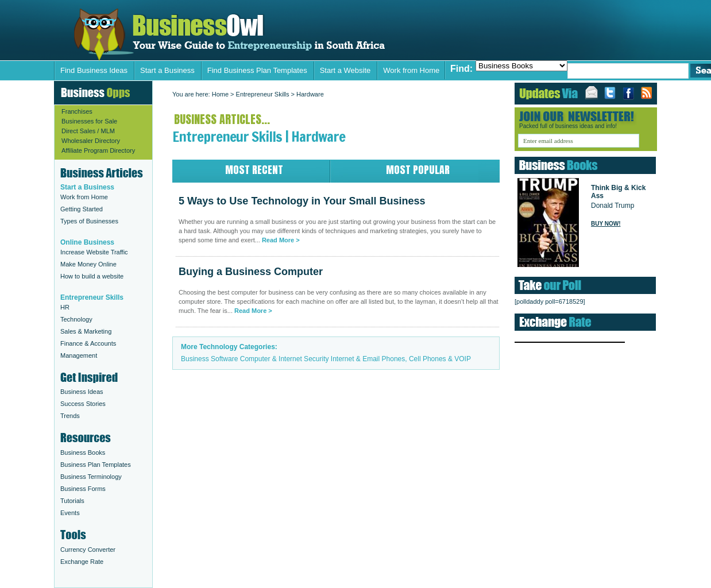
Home (220, 94)
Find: (461, 69)
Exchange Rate (82, 562)
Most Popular (418, 170)
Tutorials (72, 501)
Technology (76, 319)
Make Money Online (88, 264)
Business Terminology (91, 477)
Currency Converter (88, 550)
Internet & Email (355, 359)
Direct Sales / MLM (88, 131)
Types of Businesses (89, 221)
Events (70, 513)
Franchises (77, 111)
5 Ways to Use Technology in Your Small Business (231, 35)
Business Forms (83, 489)
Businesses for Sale (89, 121)
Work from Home (411, 70)
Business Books (83, 452)
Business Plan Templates (96, 465)
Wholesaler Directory (91, 141)
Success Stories (83, 404)
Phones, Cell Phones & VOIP (426, 359)
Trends (70, 416)
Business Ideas (82, 392)
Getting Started (82, 209)
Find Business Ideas (94, 70)
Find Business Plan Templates (257, 70)
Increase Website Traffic (94, 252)
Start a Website (345, 70)
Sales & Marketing (86, 331)
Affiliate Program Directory (98, 150)
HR (65, 307)
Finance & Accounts (88, 343)
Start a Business (167, 70)
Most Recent (254, 170)
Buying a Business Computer (251, 272)
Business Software (209, 359)
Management (79, 355)
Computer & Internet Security (285, 359)
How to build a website (92, 276)
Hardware (310, 94)
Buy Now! (606, 224)
